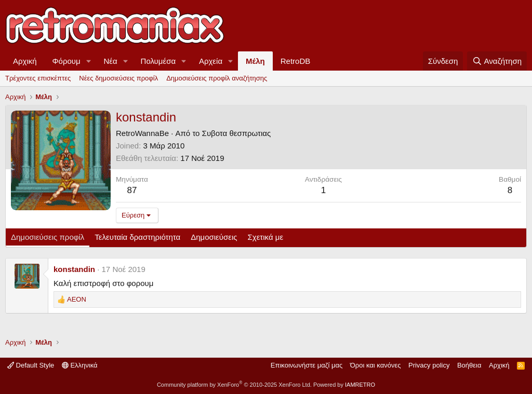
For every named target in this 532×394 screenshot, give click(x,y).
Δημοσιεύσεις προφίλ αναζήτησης (217, 78)
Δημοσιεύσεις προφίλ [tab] (48, 237)
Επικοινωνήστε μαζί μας (307, 365)
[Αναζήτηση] (497, 61)
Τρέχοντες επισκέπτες (38, 78)
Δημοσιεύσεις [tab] (214, 237)
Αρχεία (211, 61)
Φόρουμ (66, 61)
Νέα (111, 61)
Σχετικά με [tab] (266, 237)
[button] (89, 61)
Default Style (31, 365)
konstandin (74, 269)
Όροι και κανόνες (376, 365)
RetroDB (296, 61)
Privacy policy (429, 365)
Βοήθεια (469, 365)
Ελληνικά (80, 365)
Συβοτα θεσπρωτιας (237, 133)
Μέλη (255, 61)
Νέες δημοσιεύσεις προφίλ (118, 78)
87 (132, 190)
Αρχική (25, 61)
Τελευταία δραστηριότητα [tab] (137, 237)
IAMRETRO (360, 385)
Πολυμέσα (158, 61)
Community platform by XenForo (234, 385)
